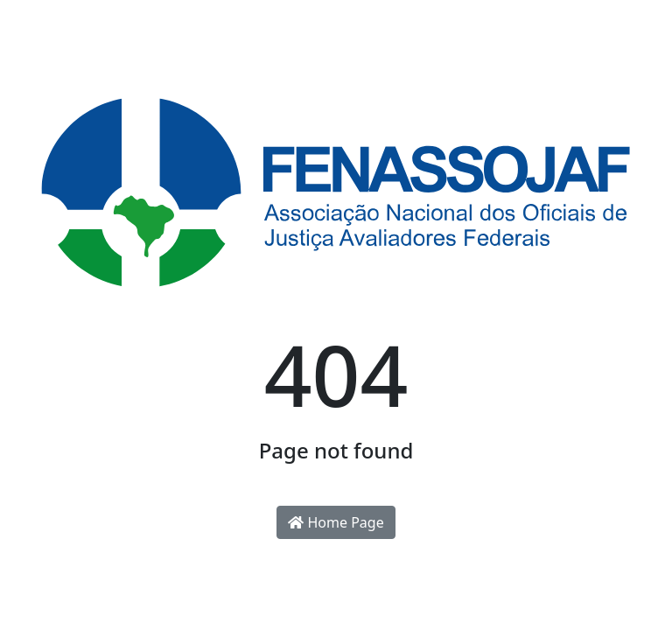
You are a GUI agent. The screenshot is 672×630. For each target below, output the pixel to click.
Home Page (336, 522)
